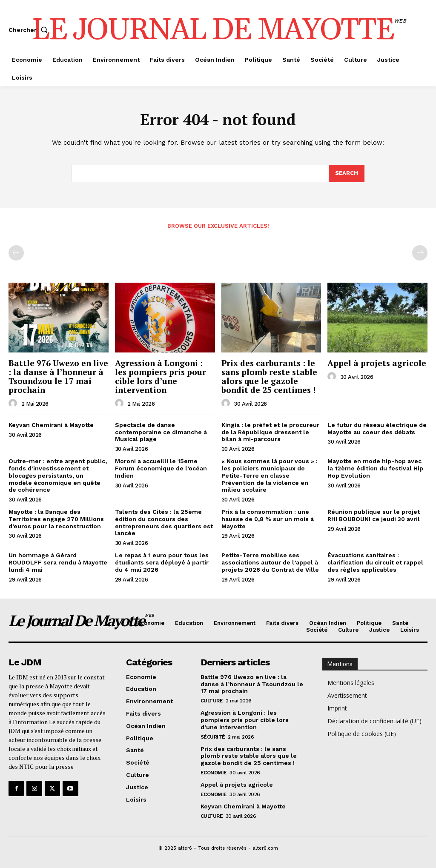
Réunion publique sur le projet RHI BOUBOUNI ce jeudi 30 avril (374, 515)
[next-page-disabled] (420, 253)
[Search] (347, 174)
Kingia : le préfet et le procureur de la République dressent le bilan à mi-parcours (270, 432)
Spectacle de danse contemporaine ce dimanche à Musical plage (161, 432)
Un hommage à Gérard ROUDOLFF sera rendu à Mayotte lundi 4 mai (58, 562)
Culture (212, 701)
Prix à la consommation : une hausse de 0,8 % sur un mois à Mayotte (268, 519)
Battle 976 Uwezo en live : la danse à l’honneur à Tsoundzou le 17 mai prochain (58, 376)
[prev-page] (16, 253)
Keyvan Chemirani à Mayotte (51, 425)
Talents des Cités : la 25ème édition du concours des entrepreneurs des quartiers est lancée (164, 522)
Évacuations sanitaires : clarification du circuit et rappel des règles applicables (375, 562)
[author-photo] (14, 404)
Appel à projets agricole (377, 363)
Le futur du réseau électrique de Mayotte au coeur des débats (377, 428)
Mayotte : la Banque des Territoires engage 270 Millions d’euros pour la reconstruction (56, 519)
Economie (214, 773)
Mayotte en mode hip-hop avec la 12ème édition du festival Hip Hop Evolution (375, 468)
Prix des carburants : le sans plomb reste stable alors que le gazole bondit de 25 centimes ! (269, 376)
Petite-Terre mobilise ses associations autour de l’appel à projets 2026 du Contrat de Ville (270, 562)
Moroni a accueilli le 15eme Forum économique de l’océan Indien (161, 468)
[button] (30, 30)
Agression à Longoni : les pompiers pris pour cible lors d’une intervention (161, 376)
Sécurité (213, 737)
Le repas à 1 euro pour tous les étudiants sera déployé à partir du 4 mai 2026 (162, 562)
